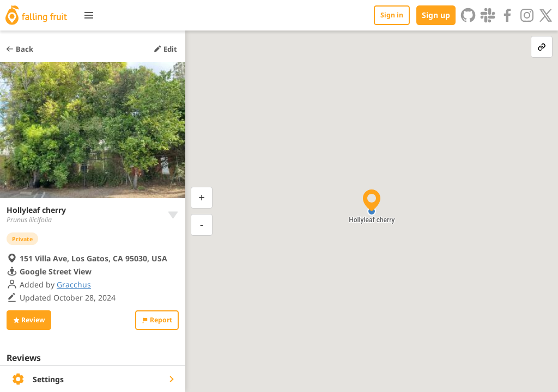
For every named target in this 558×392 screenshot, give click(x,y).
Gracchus (74, 284)
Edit (165, 49)
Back (19, 49)
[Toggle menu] (89, 15)
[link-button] (542, 47)
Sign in (392, 15)
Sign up (436, 15)
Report (157, 320)
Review (29, 320)
